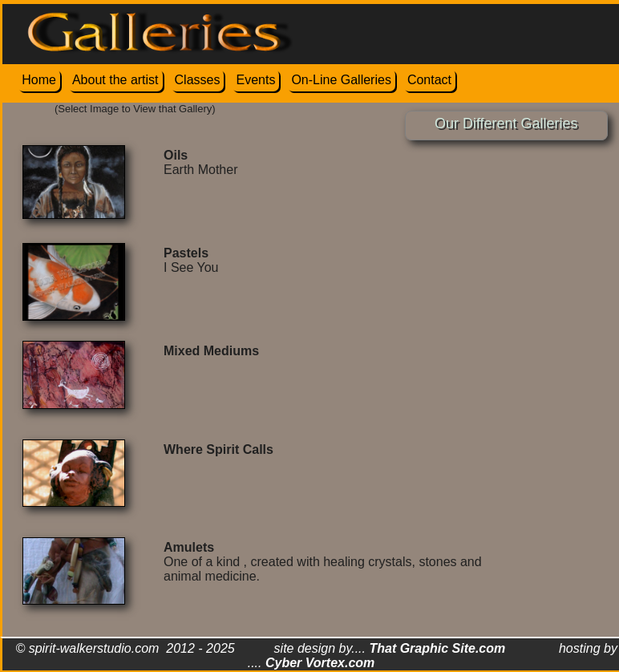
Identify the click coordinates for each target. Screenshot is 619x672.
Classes (198, 80)
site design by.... (390, 648)
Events (255, 80)
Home (39, 80)
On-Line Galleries (341, 80)
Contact (429, 80)
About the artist (115, 80)
